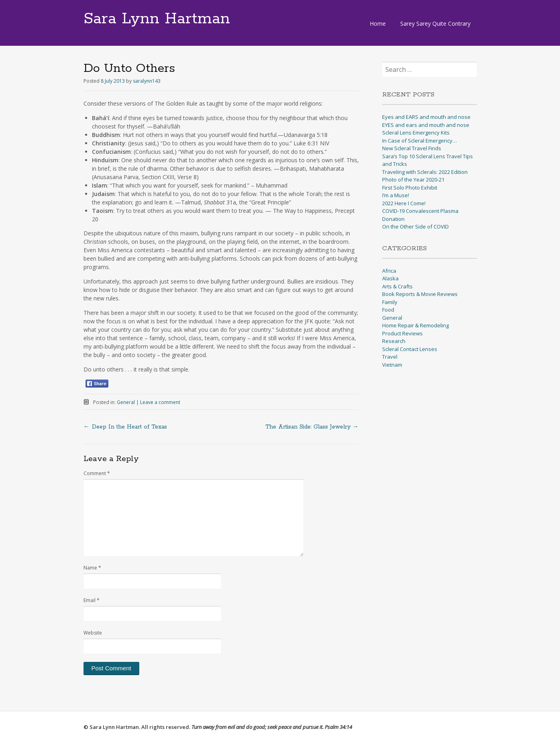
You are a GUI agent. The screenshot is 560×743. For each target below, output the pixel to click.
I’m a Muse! (396, 195)
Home (378, 23)
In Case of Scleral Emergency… (419, 141)
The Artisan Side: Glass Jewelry (312, 427)
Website (93, 633)
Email (92, 600)
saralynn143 (147, 81)
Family (390, 302)
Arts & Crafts (397, 286)
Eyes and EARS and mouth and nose (426, 117)
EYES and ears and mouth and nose (426, 125)
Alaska (390, 278)
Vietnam (392, 365)
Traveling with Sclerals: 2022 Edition (425, 172)
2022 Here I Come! (404, 203)
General (126, 402)
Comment (97, 473)
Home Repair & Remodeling (415, 325)
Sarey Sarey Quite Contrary (435, 23)
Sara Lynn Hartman (157, 19)
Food (388, 310)
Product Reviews (402, 333)
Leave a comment (160, 402)
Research (394, 341)
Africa (389, 271)
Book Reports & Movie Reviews (420, 294)
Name (92, 568)
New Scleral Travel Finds (412, 148)
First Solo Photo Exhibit (410, 188)
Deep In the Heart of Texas (125, 427)
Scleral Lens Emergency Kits (416, 133)
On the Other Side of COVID (415, 227)
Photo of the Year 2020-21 (413, 180)
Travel (390, 357)
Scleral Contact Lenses (410, 349)
